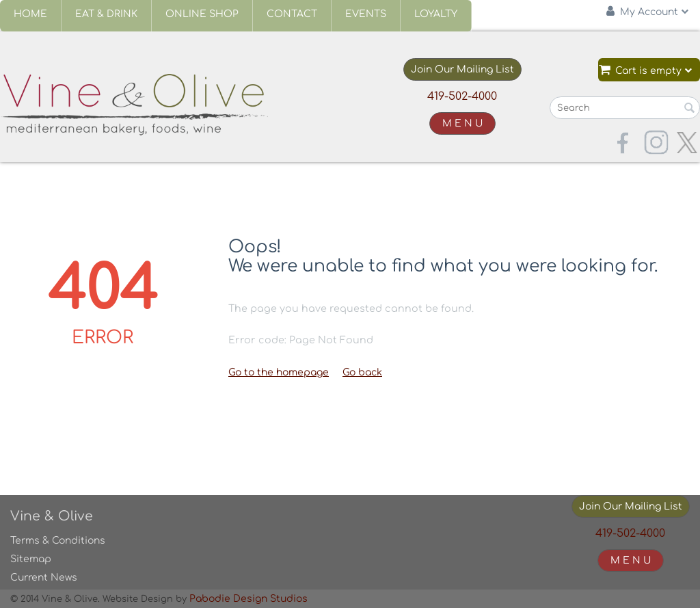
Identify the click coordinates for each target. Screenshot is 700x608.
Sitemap (31, 559)
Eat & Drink (106, 14)
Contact (292, 14)
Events (366, 14)
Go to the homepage (279, 372)
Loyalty (436, 14)
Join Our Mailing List (462, 69)
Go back (362, 372)
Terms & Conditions (58, 541)
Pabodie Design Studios (248, 599)
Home (30, 14)
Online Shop (202, 14)
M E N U (462, 123)
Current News (44, 578)
